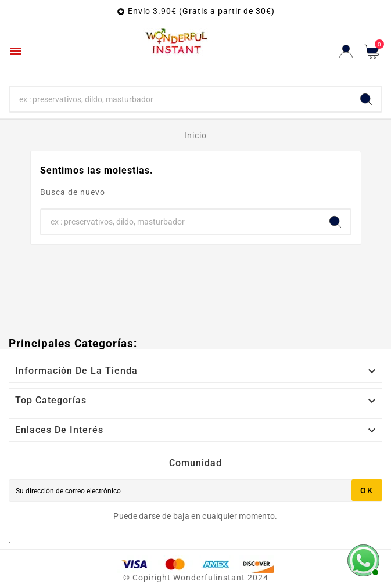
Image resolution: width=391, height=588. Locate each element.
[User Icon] (346, 51)
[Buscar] (180, 99)
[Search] (366, 99)
